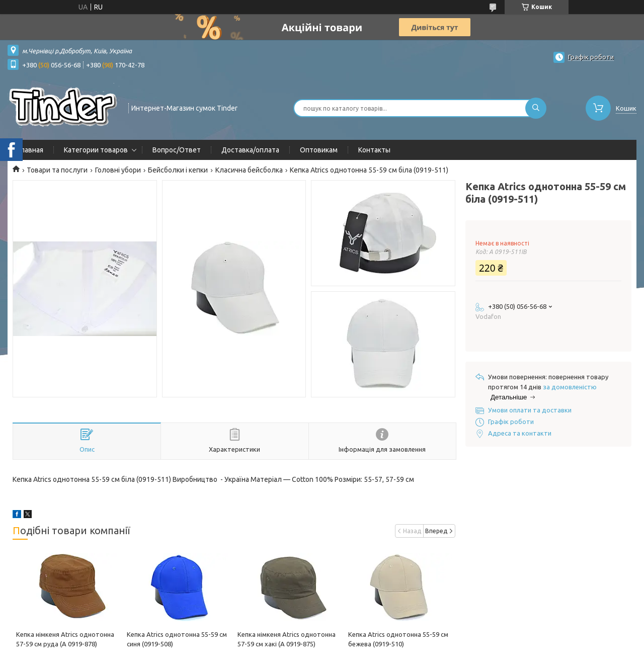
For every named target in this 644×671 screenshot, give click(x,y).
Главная (30, 150)
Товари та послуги (57, 170)
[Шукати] (536, 108)
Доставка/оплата (250, 150)
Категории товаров (96, 150)
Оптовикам (319, 150)
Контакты (374, 150)
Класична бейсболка (249, 170)
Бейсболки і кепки (178, 170)
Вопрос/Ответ (177, 150)
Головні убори (118, 170)
